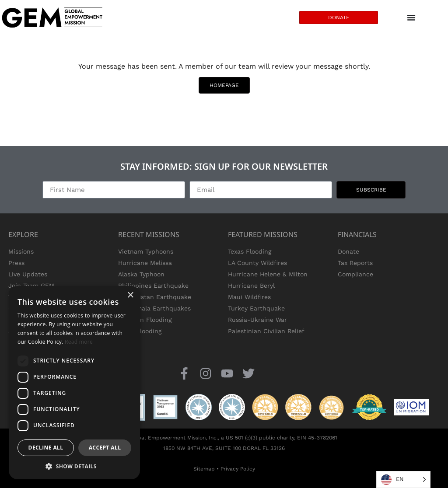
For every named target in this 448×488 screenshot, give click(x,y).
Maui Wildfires (249, 297)
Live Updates (28, 274)
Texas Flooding (140, 331)
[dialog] (74, 383)
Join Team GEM (31, 286)
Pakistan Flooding (145, 320)
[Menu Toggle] (411, 17)
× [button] (130, 295)
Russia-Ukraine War (257, 320)
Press (16, 263)
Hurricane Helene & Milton (268, 274)
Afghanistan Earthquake (155, 297)
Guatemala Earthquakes (154, 308)
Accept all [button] (105, 448)
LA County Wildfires (257, 263)
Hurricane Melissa (145, 263)
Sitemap (204, 469)
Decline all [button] (46, 448)
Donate (348, 251)
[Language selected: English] (403, 479)
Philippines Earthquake (153, 286)
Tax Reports (355, 263)
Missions (21, 251)
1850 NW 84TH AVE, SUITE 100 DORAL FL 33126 (224, 448)
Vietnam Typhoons (146, 251)
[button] (74, 466)
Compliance (355, 274)
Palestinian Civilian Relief (266, 331)
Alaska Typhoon (141, 274)
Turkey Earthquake (256, 308)
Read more (79, 342)
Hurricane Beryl (251, 286)
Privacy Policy (238, 469)
